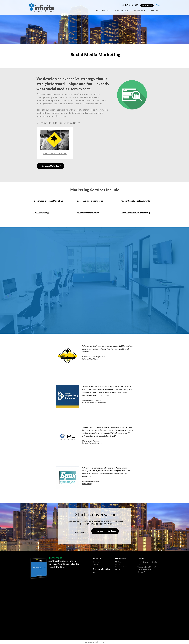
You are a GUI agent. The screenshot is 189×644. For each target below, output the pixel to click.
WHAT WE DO (103, 11)
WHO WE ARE (123, 11)
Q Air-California (102, 402)
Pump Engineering (88, 402)
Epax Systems (87, 484)
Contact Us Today (52, 166)
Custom (118, 569)
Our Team (97, 562)
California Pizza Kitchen (90, 359)
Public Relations (121, 567)
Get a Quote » (147, 5)
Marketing (119, 562)
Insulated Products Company (92, 443)
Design (118, 564)
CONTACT (155, 11)
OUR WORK (140, 11)
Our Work (97, 564)
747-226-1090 (130, 5)
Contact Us (141, 572)
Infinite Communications (42, 8)
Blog (158, 5)
